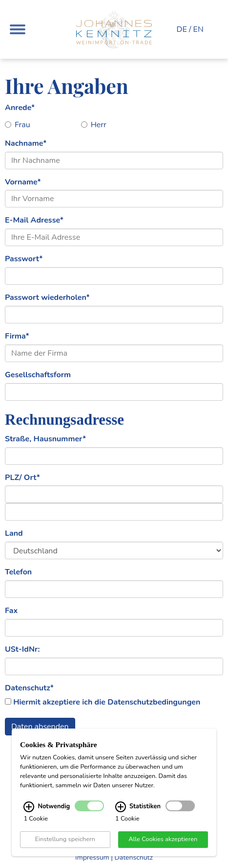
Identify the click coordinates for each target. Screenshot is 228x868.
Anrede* (20, 108)
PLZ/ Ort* (22, 478)
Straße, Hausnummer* (45, 439)
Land (14, 533)
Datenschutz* (29, 688)
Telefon (18, 572)
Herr (94, 125)
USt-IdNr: (22, 649)
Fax (11, 611)
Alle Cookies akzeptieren (163, 839)
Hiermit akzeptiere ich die (107, 702)
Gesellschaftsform (38, 375)
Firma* (17, 336)
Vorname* (23, 182)
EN (198, 29)
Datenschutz (133, 857)
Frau (18, 125)
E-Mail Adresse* (34, 220)
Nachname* (26, 143)
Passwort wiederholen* (47, 297)
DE (182, 29)
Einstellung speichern (65, 839)
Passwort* (24, 259)
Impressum (92, 857)
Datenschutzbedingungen (154, 702)
